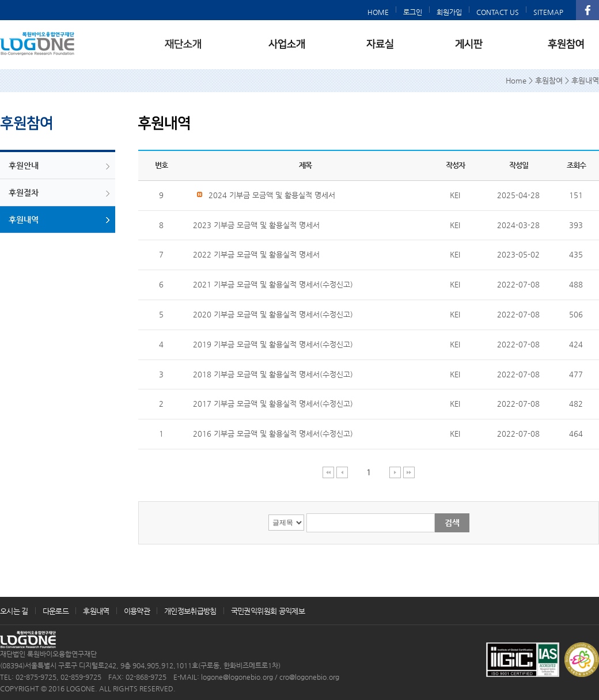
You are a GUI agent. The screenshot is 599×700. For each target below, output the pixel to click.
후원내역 (24, 220)
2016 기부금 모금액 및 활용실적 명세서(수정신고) (273, 434)
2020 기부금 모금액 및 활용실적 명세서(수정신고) (273, 314)
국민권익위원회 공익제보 (268, 611)
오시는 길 (14, 611)
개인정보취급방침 (190, 611)
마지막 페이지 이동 (409, 472)
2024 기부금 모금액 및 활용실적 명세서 (265, 195)
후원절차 (24, 192)
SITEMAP (548, 12)
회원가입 (449, 12)
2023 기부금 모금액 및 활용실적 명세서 (256, 225)
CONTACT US (498, 12)
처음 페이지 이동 (329, 472)
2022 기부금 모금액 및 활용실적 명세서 (256, 254)
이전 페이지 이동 (342, 472)
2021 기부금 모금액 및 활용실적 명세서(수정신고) (273, 284)
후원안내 (24, 165)
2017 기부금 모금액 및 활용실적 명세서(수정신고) (273, 404)
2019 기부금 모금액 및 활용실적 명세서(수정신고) (273, 344)
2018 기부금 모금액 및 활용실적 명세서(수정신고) (273, 374)
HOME (378, 12)
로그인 (413, 12)
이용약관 (137, 611)
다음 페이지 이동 (395, 472)
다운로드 (56, 611)
